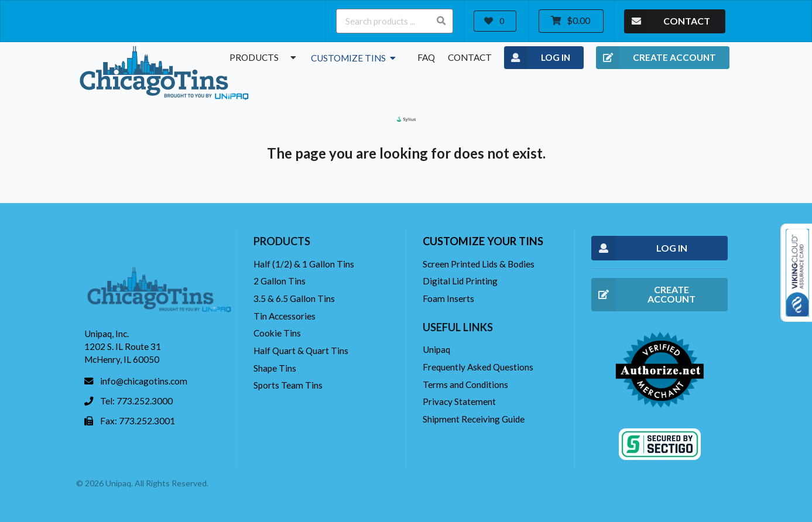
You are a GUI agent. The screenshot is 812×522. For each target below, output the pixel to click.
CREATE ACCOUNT (656, 58)
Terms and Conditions (465, 384)
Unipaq (436, 349)
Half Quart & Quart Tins (301, 351)
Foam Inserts (448, 298)
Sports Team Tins (288, 385)
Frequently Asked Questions (478, 367)
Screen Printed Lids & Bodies (479, 264)
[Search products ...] (395, 21)
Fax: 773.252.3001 (138, 421)
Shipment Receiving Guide (474, 419)
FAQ (426, 57)
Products (264, 57)
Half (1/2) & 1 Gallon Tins (304, 264)
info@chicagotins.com (144, 381)
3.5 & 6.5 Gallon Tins (294, 298)
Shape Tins (275, 368)
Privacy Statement (459, 401)
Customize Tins (354, 58)
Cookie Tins (277, 333)
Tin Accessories (285, 316)
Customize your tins (483, 241)
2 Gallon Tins (280, 281)
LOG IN (537, 58)
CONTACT (667, 21)
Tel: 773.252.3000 (136, 401)
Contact (470, 57)
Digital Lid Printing (460, 281)
